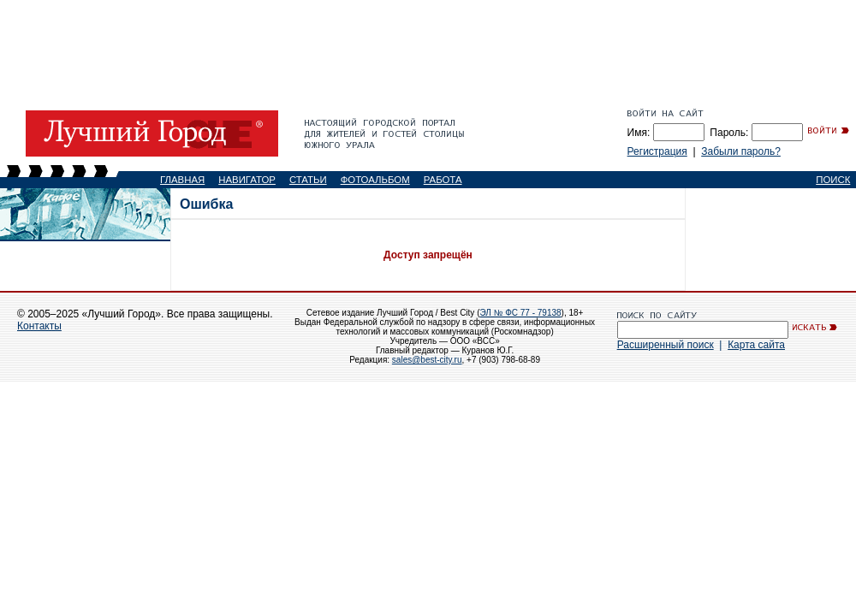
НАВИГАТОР (247, 180)
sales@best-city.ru (427, 360)
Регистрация (657, 151)
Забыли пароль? (741, 151)
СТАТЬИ (308, 180)
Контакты (39, 326)
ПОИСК (833, 180)
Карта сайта (756, 345)
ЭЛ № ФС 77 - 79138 (520, 313)
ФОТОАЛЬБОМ (375, 180)
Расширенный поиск (666, 345)
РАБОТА (443, 180)
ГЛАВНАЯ (182, 180)
